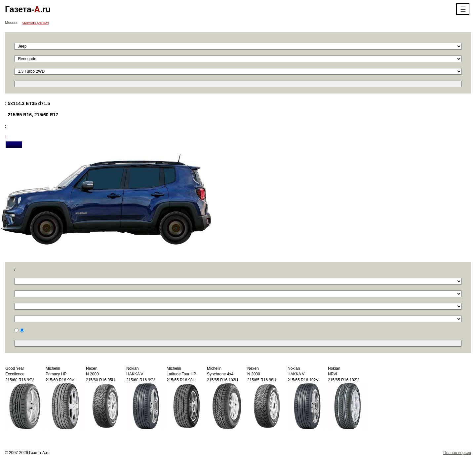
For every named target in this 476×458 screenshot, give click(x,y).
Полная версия (457, 453)
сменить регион (36, 22)
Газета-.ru (28, 9)
